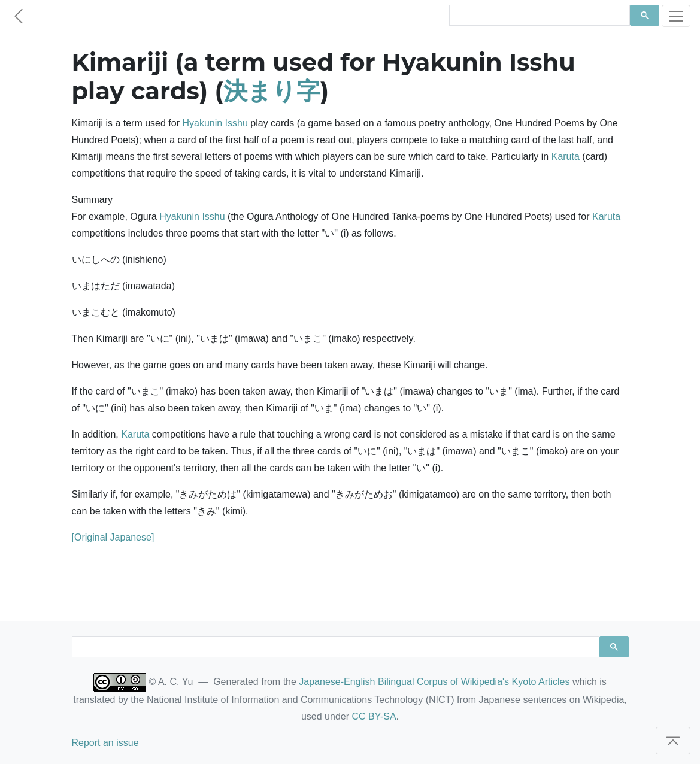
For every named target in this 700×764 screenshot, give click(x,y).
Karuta (566, 157)
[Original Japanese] (113, 537)
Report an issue (105, 743)
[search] (538, 16)
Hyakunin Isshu (215, 123)
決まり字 (272, 91)
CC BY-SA (374, 716)
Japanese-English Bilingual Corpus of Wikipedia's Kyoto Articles (434, 682)
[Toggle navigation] (676, 16)
